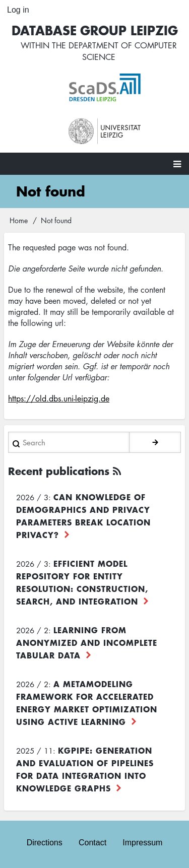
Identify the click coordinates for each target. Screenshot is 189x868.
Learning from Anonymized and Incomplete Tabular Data (87, 642)
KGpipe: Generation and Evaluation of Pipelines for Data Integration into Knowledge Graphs (85, 769)
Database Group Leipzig (95, 30)
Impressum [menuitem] (142, 843)
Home (19, 220)
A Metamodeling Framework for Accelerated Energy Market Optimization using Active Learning (87, 703)
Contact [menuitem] (92, 843)
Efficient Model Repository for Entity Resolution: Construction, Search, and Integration (82, 582)
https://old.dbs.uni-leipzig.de (59, 398)
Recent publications (59, 471)
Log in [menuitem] (18, 10)
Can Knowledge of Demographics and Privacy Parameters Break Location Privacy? (83, 516)
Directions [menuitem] (45, 843)
